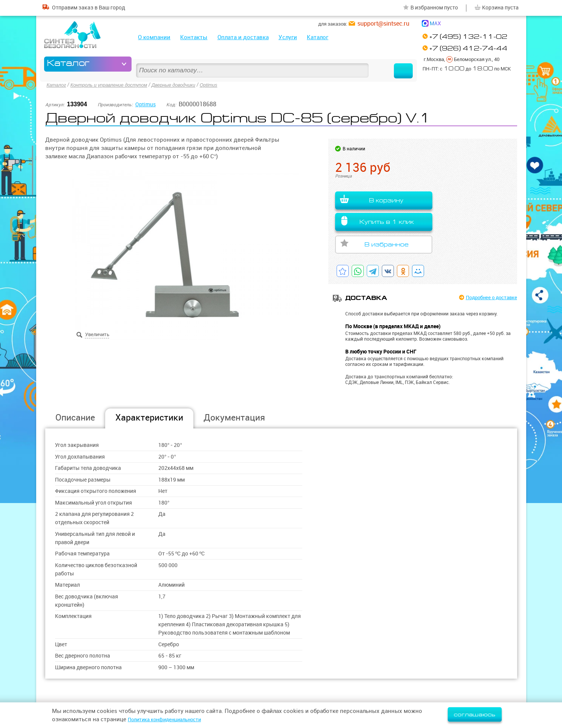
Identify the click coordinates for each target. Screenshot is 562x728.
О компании (154, 37)
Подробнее (486, 298)
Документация (234, 417)
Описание (75, 417)
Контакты (194, 37)
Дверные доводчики (187, 84)
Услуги (288, 37)
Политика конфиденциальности (172, 719)
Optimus (226, 84)
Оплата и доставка (243, 37)
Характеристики (149, 417)
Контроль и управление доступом (116, 84)
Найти (392, 64)
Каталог (318, 37)
